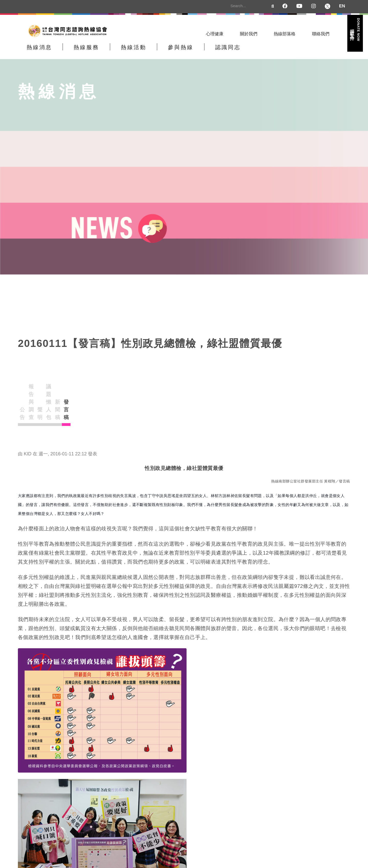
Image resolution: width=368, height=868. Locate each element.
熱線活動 (161, 52)
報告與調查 (84, 393)
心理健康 (215, 34)
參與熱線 (219, 52)
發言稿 (261, 393)
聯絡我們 (321, 34)
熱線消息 (45, 52)
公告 (40, 393)
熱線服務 (103, 52)
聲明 (128, 393)
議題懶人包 (172, 393)
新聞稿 (217, 393)
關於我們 (249, 34)
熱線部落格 (285, 34)
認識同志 (277, 52)
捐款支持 (355, 30)
